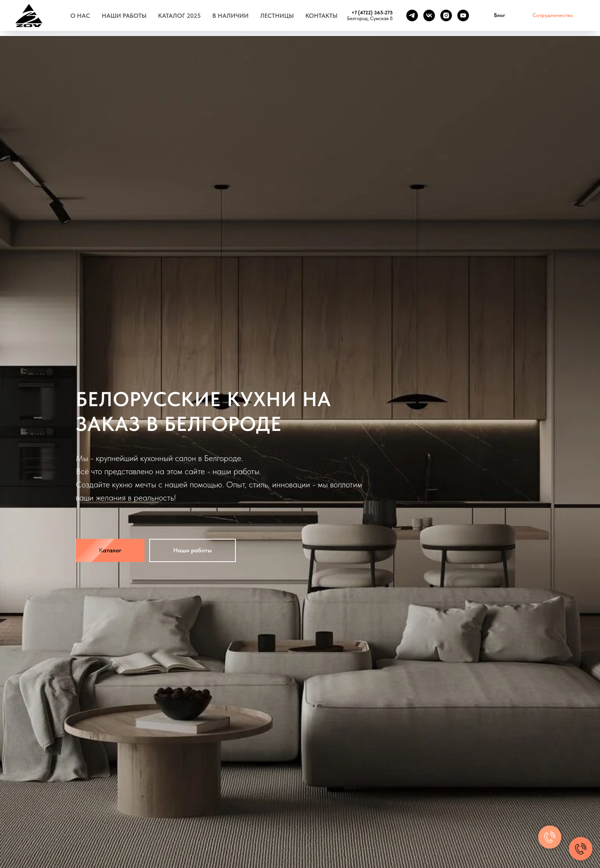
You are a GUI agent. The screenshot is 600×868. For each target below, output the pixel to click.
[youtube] (463, 15)
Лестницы (277, 16)
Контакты (321, 16)
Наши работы (124, 16)
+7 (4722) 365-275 (372, 13)
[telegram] (412, 15)
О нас (80, 16)
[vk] (429, 15)
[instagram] (446, 15)
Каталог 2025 (179, 16)
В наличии (230, 16)
